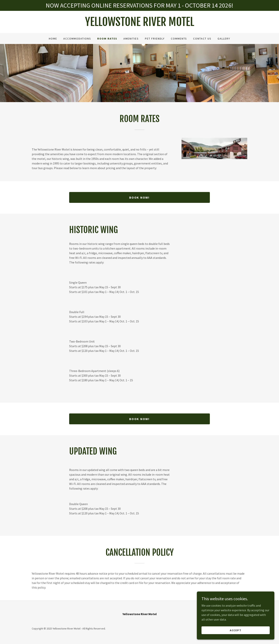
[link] (139, 25)
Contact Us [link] (202, 39)
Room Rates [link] (107, 39)
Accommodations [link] (77, 39)
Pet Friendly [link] (155, 39)
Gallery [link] (224, 39)
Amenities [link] (131, 39)
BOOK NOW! (139, 197)
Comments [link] (179, 39)
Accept (236, 635)
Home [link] (53, 39)
